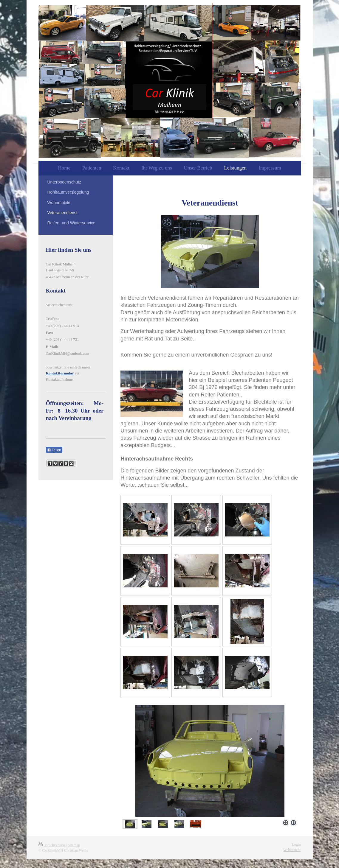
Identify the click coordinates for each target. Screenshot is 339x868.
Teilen (54, 450)
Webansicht (292, 850)
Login (296, 844)
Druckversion (52, 845)
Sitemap (74, 845)
